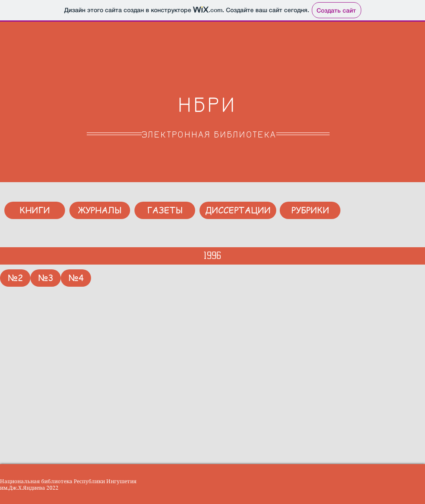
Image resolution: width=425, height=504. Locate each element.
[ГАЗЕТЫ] (165, 210)
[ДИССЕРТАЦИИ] (238, 210)
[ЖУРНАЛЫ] (100, 210)
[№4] (76, 278)
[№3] (46, 278)
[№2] (15, 278)
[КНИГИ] (35, 210)
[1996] (212, 256)
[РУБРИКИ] (310, 210)
